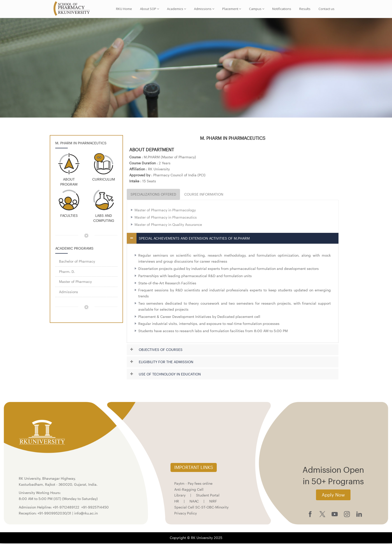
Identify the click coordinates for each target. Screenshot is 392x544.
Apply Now (333, 495)
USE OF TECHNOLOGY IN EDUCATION (170, 375)
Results (305, 9)
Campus (257, 9)
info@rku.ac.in (86, 514)
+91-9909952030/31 (55, 514)
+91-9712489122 (66, 508)
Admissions (204, 9)
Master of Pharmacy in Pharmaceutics (166, 218)
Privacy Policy (185, 514)
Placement (232, 9)
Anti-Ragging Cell (189, 490)
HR (177, 502)
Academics (176, 9)
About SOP (149, 9)
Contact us (326, 9)
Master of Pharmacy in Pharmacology (165, 211)
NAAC (194, 502)
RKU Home (124, 9)
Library (180, 496)
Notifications (282, 9)
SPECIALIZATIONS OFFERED (153, 195)
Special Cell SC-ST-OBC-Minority (201, 508)
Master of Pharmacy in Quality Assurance (168, 225)
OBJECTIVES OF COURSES (161, 350)
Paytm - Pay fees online (193, 484)
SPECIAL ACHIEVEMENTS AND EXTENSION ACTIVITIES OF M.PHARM (194, 239)
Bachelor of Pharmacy (77, 262)
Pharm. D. (67, 272)
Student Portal (208, 496)
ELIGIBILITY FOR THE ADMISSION (166, 362)
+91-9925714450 (95, 508)
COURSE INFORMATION (204, 195)
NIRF (213, 502)
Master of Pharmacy (75, 282)
